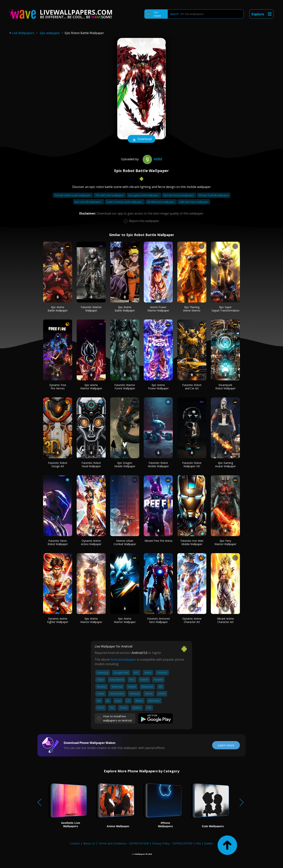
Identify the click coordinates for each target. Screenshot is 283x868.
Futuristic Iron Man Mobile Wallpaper (192, 542)
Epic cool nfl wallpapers (89, 202)
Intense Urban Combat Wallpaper (125, 542)
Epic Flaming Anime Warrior (192, 309)
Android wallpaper (123, 659)
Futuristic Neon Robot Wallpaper (58, 542)
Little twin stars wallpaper (194, 202)
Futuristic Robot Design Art (58, 465)
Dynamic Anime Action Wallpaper (91, 542)
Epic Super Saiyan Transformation (225, 309)
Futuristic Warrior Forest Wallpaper (125, 387)
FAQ (198, 843)
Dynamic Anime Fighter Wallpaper (58, 620)
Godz (152, 159)
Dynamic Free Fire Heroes (58, 387)
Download (141, 139)
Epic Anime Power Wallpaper (158, 387)
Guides (209, 843)
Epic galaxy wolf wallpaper (144, 195)
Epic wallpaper (50, 33)
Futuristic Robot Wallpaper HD (192, 465)
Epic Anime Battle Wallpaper (58, 309)
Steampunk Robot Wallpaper (225, 387)
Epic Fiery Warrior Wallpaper (225, 542)
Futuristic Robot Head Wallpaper (91, 465)
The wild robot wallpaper (110, 195)
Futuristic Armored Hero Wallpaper (158, 620)
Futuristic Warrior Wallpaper (91, 309)
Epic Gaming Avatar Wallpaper (225, 465)
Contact (75, 843)
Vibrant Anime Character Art (225, 620)
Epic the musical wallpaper (179, 195)
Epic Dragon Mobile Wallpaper (125, 465)
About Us (89, 843)
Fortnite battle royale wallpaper (73, 195)
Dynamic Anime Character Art (192, 620)
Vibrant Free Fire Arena (158, 541)
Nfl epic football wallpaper (214, 195)
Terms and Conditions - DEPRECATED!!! (124, 843)
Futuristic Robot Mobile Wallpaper (158, 465)
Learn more (226, 745)
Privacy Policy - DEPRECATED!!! (172, 843)
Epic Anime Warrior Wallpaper (91, 387)
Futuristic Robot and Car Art (192, 387)
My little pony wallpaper (161, 202)
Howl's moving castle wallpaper (125, 202)
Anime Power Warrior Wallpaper (158, 309)
